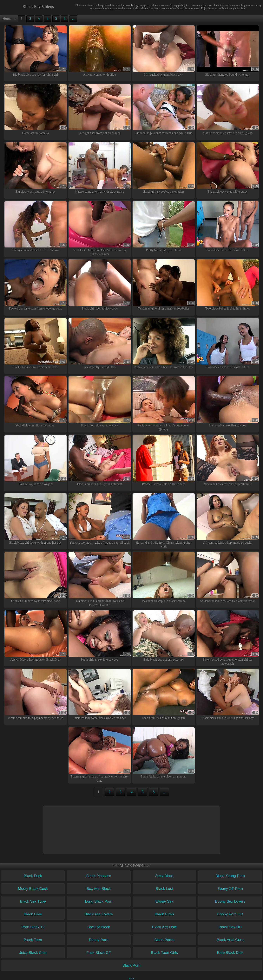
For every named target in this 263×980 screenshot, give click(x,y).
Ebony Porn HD (230, 914)
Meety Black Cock (33, 889)
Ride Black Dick (230, 953)
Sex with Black (99, 889)
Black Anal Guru (230, 940)
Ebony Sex (164, 901)
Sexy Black (164, 876)
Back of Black (99, 927)
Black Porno (164, 940)
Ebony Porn (99, 940)
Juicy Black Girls (33, 953)
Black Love (33, 914)
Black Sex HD (230, 927)
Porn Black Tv (33, 927)
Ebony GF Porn (230, 889)
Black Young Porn (230, 876)
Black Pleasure (99, 876)
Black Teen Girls (164, 953)
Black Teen (33, 940)
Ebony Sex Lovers (230, 901)
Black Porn (131, 965)
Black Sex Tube (33, 901)
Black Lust (164, 889)
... (73, 19)
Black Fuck (33, 876)
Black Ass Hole (164, 927)
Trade (131, 978)
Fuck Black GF (99, 953)
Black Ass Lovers (99, 914)
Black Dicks (164, 914)
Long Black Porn (99, 901)
